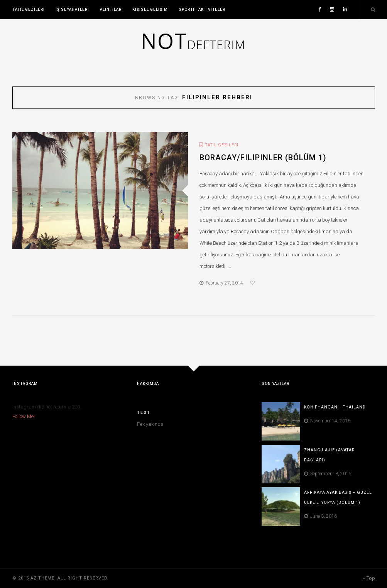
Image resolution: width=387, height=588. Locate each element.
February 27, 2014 (221, 283)
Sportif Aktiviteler (202, 9)
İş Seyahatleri (72, 9)
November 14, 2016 (327, 421)
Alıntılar (111, 9)
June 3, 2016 (320, 516)
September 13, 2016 (328, 474)
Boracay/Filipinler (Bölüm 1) (263, 158)
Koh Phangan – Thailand (335, 407)
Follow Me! (24, 416)
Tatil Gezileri (29, 9)
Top (369, 578)
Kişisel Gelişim (150, 9)
